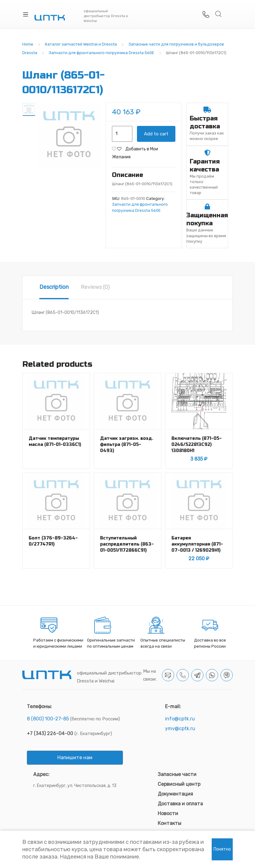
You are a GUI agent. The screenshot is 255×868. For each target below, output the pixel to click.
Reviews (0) (95, 287)
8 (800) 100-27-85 (48, 719)
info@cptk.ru (180, 719)
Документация (175, 794)
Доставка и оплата (180, 804)
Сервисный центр (179, 784)
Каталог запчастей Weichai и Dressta (81, 44)
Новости (168, 813)
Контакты (169, 823)
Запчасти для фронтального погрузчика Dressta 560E (102, 53)
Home (28, 44)
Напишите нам (75, 758)
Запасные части (177, 774)
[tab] (54, 288)
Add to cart (156, 134)
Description (54, 287)
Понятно (222, 849)
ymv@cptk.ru (180, 728)
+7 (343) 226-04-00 (50, 733)
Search (219, 14)
